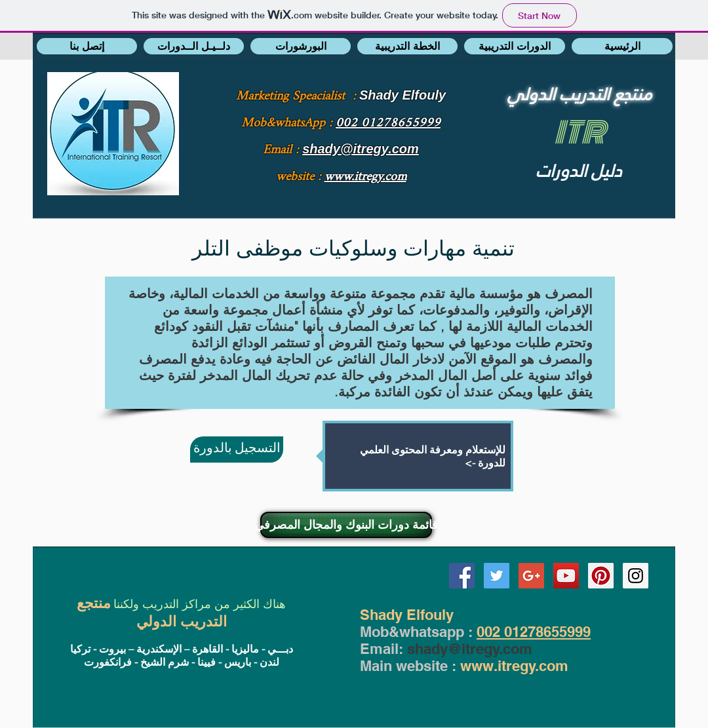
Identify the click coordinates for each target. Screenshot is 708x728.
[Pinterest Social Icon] (601, 576)
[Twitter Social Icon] (497, 576)
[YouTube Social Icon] (566, 576)
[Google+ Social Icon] (531, 576)
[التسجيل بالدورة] (237, 450)
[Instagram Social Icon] (636, 576)
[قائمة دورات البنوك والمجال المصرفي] (346, 525)
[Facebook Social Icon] (462, 576)
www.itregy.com (514, 666)
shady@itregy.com (470, 649)
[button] (87, 46)
